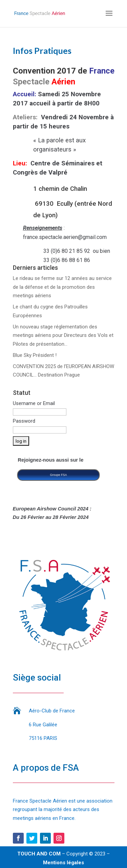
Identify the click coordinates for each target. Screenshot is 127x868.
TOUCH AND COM (39, 854)
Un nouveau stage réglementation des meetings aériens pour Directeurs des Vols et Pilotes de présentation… (63, 335)
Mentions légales (63, 863)
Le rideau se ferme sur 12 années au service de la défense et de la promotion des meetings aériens (62, 287)
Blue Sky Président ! (35, 355)
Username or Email (34, 403)
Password (24, 421)
